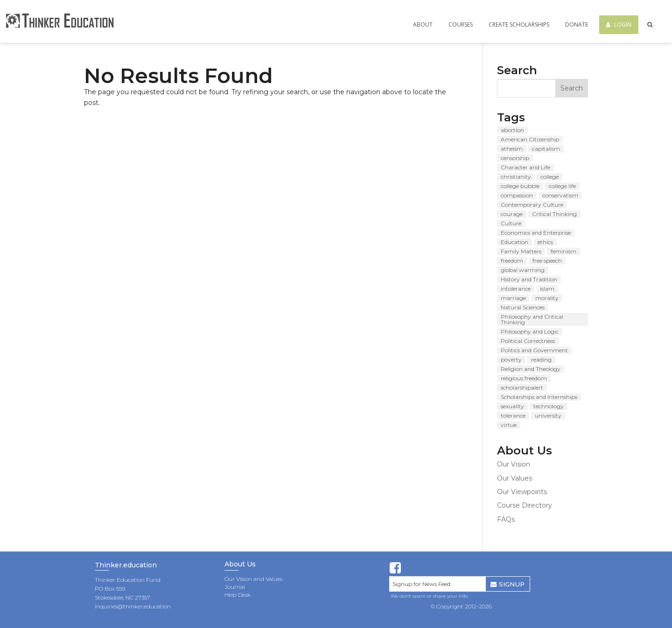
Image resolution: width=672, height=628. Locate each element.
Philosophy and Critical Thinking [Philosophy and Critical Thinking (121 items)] (532, 319)
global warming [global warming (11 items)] (523, 270)
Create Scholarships (519, 24)
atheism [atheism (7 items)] (512, 149)
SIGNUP (507, 584)
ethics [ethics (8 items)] (545, 242)
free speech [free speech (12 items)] (547, 261)
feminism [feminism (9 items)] (563, 251)
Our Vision (514, 464)
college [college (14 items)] (549, 177)
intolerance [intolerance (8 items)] (516, 289)
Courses (461, 24)
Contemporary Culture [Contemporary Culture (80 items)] (532, 205)
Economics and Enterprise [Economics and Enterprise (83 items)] (536, 233)
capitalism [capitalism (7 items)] (546, 149)
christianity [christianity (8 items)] (516, 177)
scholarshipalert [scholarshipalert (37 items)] (522, 387)
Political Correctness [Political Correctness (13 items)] (528, 341)
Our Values (514, 478)
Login (619, 24)
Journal (235, 587)
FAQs (506, 519)
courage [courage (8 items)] (512, 214)
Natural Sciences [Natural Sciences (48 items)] (523, 307)
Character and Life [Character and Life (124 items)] (525, 167)
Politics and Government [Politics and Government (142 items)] (534, 350)
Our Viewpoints (522, 492)
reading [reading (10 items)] (541, 359)
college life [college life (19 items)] (562, 186)
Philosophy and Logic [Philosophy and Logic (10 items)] (530, 331)
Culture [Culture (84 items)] (511, 223)
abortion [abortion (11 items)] (512, 130)
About (423, 24)
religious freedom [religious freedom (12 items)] (524, 378)
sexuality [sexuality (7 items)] (512, 406)
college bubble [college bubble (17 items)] (520, 186)
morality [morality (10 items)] (547, 298)
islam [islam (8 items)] (547, 289)
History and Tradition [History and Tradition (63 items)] (529, 279)
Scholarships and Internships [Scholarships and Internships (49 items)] (539, 397)
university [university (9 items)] (548, 415)
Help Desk (238, 595)
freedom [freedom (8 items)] (512, 261)
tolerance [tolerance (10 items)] (513, 415)
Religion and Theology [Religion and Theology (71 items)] (531, 369)
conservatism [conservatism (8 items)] (560, 195)
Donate (577, 24)
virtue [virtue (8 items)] (509, 425)
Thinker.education (126, 565)
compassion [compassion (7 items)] (517, 195)
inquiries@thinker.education (133, 606)
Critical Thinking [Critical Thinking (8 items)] (554, 214)
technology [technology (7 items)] (549, 406)
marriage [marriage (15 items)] (513, 298)
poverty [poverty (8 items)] (511, 359)
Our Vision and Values (253, 579)
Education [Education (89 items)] (514, 242)
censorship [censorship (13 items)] (515, 158)
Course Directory (525, 505)
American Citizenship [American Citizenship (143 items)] (530, 139)
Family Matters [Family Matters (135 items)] (521, 251)
